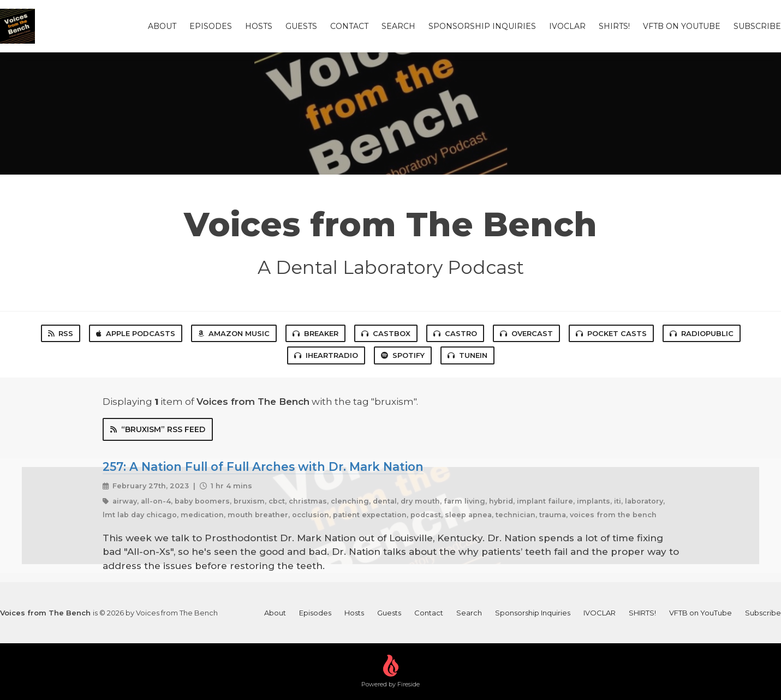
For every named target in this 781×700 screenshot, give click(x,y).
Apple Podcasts (136, 333)
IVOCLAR (567, 26)
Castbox (386, 333)
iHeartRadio (326, 355)
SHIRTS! (614, 26)
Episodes (211, 26)
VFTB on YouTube (682, 26)
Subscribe (757, 26)
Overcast (526, 333)
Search (398, 26)
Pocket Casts (611, 333)
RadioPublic (702, 333)
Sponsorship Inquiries (482, 26)
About (162, 26)
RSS (61, 333)
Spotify (403, 355)
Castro (455, 333)
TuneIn (467, 355)
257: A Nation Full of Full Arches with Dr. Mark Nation (263, 466)
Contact (349, 26)
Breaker (315, 333)
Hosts (259, 26)
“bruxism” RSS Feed (158, 429)
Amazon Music (234, 333)
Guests (301, 26)
